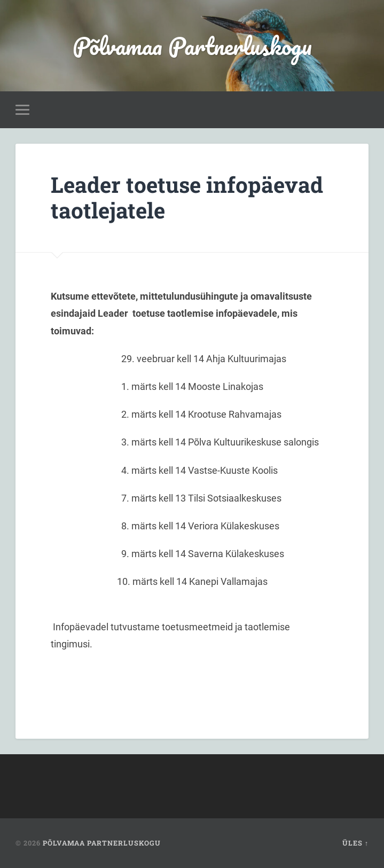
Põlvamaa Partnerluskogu (192, 46)
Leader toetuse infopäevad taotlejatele (187, 198)
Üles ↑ (355, 843)
